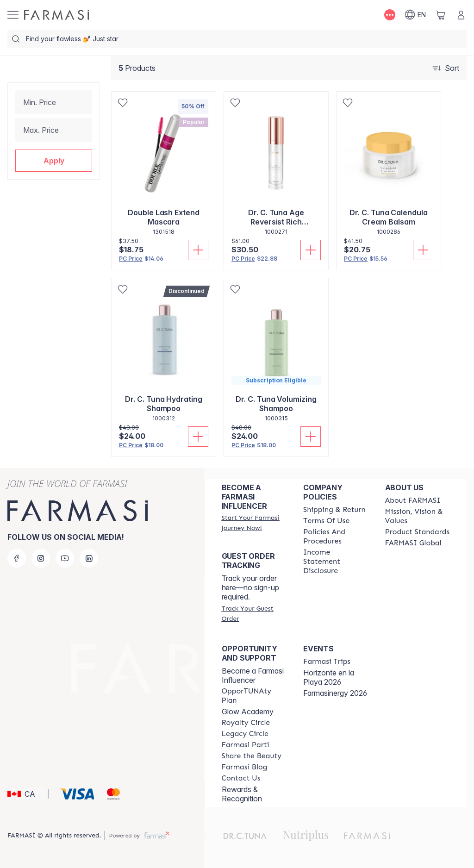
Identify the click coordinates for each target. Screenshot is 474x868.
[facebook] (17, 558)
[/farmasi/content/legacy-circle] (245, 734)
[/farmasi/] (56, 15)
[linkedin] (89, 558)
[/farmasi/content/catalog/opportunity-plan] (254, 696)
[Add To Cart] (198, 250)
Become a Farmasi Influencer (253, 675)
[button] (54, 161)
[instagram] (41, 558)
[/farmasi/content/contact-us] (241, 778)
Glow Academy (248, 712)
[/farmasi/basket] (441, 15)
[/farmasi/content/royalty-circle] (246, 723)
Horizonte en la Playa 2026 (329, 677)
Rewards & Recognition (242, 794)
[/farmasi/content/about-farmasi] (413, 500)
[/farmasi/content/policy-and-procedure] (336, 537)
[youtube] (65, 558)
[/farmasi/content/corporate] (413, 543)
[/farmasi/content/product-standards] (418, 532)
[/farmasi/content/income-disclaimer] (336, 562)
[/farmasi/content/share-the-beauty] (252, 756)
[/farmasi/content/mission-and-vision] (418, 516)
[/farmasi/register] (254, 523)
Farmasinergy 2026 (335, 693)
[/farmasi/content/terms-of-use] (326, 521)
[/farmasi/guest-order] (254, 613)
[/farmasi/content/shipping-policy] (334, 510)
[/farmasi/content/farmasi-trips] (327, 662)
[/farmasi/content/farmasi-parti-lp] (246, 745)
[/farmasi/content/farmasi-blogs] (245, 767)
